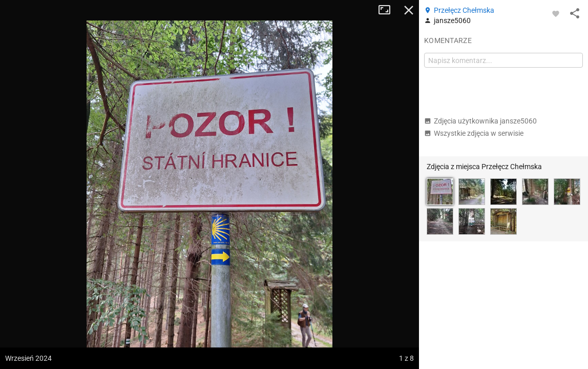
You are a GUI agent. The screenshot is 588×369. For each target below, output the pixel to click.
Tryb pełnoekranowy (388, 10)
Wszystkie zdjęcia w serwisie (474, 133)
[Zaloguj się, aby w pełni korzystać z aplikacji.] (556, 13)
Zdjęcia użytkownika (480, 121)
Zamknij (409, 10)
